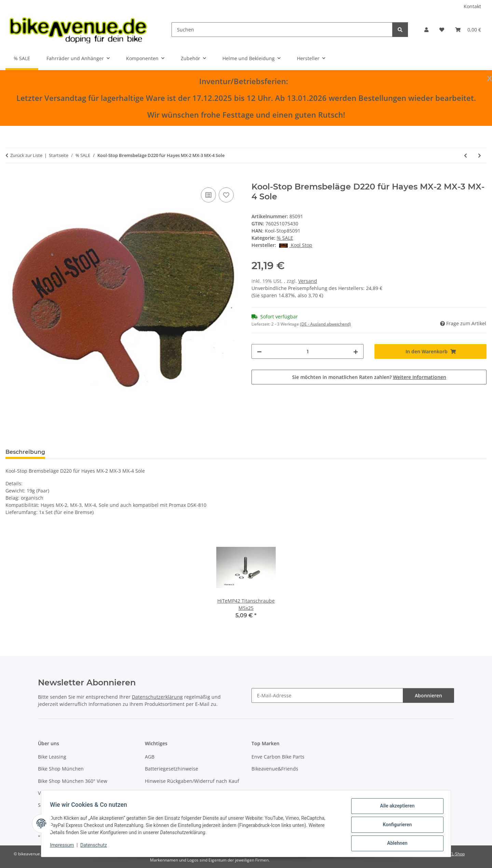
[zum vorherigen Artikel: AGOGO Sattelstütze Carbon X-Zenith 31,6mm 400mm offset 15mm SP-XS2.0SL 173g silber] (466, 155)
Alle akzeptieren (395, 808)
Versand (308, 281)
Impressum (64, 847)
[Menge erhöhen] (356, 351)
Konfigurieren (395, 826)
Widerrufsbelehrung (168, 793)
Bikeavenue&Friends (275, 769)
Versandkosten (55, 793)
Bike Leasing (52, 757)
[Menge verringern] (259, 351)
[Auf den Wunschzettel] (226, 195)
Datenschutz (96, 847)
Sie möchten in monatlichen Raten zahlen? (369, 377)
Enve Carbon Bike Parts (278, 757)
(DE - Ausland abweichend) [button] (325, 324)
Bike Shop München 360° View (73, 781)
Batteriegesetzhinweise (172, 769)
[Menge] (307, 351)
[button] (426, 30)
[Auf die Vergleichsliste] (208, 195)
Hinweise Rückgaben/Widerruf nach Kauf (192, 781)
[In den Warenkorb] (11, 178)
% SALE (285, 238)
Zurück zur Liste (26, 155)
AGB (150, 757)
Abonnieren (428, 695)
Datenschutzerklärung (157, 697)
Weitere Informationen (420, 377)
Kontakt (472, 6)
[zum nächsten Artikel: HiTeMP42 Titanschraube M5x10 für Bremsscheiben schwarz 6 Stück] (480, 155)
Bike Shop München (61, 769)
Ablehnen (395, 844)
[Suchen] (282, 30)
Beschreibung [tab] (25, 452)
